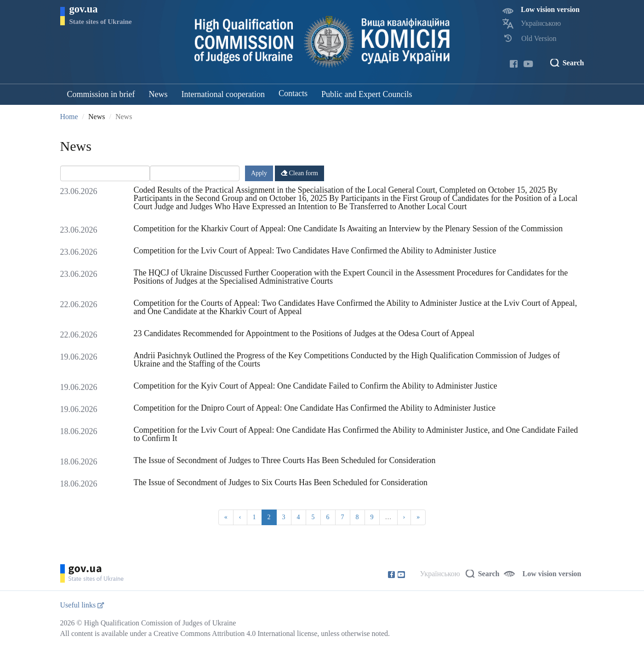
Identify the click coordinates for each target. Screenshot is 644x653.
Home (69, 117)
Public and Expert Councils (367, 94)
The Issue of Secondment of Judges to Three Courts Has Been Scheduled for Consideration (285, 460)
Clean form (299, 173)
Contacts (293, 93)
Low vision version (550, 9)
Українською (541, 23)
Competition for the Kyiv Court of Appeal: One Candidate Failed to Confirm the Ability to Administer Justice (316, 386)
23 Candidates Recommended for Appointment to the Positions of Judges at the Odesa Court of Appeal (304, 333)
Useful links (82, 605)
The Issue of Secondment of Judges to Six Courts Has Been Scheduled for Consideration (281, 482)
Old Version (539, 38)
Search (573, 63)
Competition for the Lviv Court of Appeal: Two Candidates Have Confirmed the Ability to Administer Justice (315, 251)
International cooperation (223, 94)
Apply (259, 173)
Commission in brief (101, 94)
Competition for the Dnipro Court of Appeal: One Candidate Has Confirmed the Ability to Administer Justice (315, 408)
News (158, 94)
